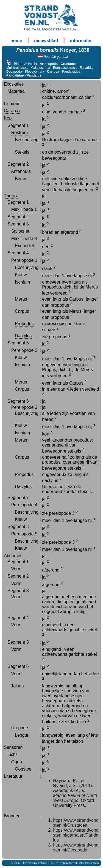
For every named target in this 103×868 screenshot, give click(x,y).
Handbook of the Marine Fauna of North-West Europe (76, 795)
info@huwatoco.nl (89, 863)
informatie (81, 41)
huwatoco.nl (70, 863)
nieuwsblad (46, 41)
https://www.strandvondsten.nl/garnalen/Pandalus (76, 835)
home (16, 41)
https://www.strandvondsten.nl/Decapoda (76, 847)
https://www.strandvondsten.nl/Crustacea (76, 823)
